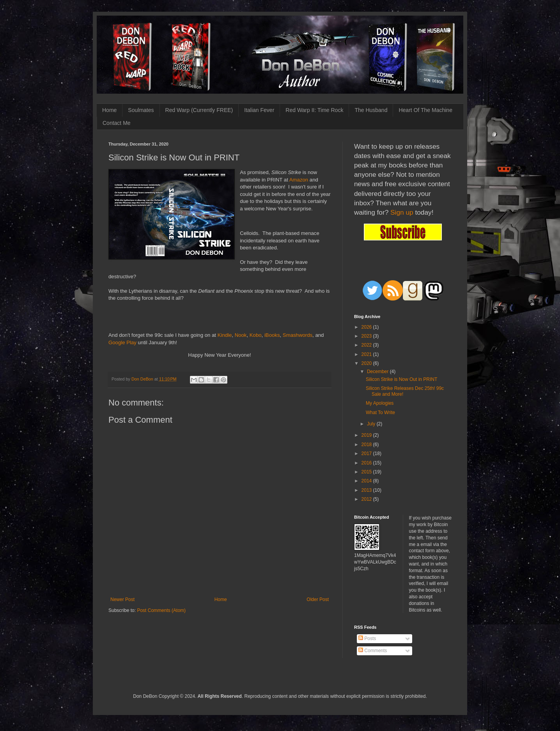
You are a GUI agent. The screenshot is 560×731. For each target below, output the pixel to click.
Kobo (256, 335)
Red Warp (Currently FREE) (199, 110)
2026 (367, 327)
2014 (367, 481)
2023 (367, 336)
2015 (367, 472)
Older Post (318, 599)
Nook (241, 335)
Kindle (225, 335)
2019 (367, 435)
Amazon (299, 180)
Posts (367, 639)
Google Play (122, 342)
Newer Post (122, 599)
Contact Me (117, 123)
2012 (367, 499)
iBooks (272, 335)
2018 (367, 445)
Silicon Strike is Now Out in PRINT (401, 379)
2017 (367, 454)
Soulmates (141, 110)
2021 (367, 354)
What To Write (380, 413)
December (378, 372)
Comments (373, 651)
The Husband (371, 110)
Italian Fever (259, 110)
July (372, 424)
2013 (367, 490)
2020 (367, 363)
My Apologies (380, 403)
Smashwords (298, 335)
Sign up (402, 212)
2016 (367, 463)
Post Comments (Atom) (161, 610)
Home (109, 110)
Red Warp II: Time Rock (314, 110)
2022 (367, 345)
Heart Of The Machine (425, 110)
